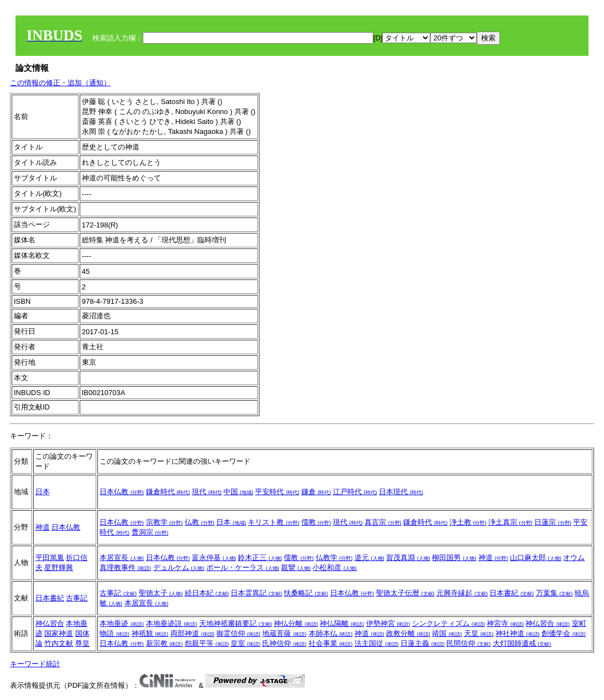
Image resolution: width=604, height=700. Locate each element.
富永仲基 (214, 558)
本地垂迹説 (172, 623)
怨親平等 (207, 643)
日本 (43, 492)
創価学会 (564, 633)
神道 (43, 527)
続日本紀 (207, 593)
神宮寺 (505, 623)
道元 (369, 558)
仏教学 (334, 558)
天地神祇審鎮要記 (236, 623)
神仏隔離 (342, 623)
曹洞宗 (150, 532)
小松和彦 (335, 567)
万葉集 (554, 593)
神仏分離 (296, 623)
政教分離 (408, 633)
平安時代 (277, 492)
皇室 (246, 643)
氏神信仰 (284, 643)
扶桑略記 (306, 593)
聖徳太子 (161, 593)
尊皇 (82, 643)
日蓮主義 (423, 643)
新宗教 (165, 643)
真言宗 (383, 522)
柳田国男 (454, 558)
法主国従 (377, 643)
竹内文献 (59, 643)
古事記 (77, 598)
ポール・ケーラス (243, 567)
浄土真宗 (511, 522)
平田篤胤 (50, 558)
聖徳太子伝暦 (405, 593)
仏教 (200, 522)
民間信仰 (468, 643)
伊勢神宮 (388, 623)
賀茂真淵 (408, 558)
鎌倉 (316, 492)
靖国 (447, 633)
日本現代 (401, 492)
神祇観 (150, 633)
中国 (238, 492)
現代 (207, 492)
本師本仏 (331, 633)
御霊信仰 (238, 633)
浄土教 (468, 522)
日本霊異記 (256, 593)
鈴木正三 (260, 558)
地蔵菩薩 (284, 633)
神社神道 (518, 633)
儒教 (316, 522)
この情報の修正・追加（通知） (60, 83)
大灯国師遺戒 (522, 643)
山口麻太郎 (536, 558)
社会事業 (331, 643)
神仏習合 (50, 623)
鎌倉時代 (168, 492)
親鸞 (296, 567)
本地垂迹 (122, 623)
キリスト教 (274, 522)
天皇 (479, 633)
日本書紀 (50, 598)
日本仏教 (122, 492)
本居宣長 (122, 558)
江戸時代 (355, 492)
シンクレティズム (449, 623)
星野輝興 (59, 567)
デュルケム (179, 567)
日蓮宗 (553, 522)
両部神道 (192, 633)
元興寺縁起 (462, 593)
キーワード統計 (35, 664)
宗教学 (165, 522)
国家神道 (59, 633)
